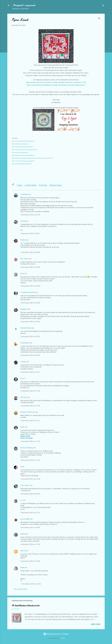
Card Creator (25, 485)
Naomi (23, 551)
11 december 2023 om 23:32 (31, 584)
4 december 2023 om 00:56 (30, 494)
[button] (99, 19)
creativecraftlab (31, 185)
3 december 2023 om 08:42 (30, 267)
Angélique (24, 309)
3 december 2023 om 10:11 (30, 372)
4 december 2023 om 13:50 (30, 544)
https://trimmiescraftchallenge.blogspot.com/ (23, 141)
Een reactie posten (21, 589)
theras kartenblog (27, 448)
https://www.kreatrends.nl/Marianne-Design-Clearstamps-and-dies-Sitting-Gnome (56, 85)
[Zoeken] (103, 6)
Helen (22, 568)
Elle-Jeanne (25, 259)
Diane (22, 427)
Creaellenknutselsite (28, 292)
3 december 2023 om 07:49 (30, 215)
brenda (23, 221)
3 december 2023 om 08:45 (30, 286)
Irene (22, 274)
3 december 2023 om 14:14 (30, 460)
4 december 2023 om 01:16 (30, 513)
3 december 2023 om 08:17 (30, 234)
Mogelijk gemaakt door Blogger (56, 634)
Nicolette (24, 397)
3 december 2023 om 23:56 (30, 479)
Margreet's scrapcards (24, 5)
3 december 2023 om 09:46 (30, 355)
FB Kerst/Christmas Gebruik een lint (25, 606)
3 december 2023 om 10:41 (30, 406)
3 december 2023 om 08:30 (30, 252)
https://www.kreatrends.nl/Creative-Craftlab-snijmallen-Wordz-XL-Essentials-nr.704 (56, 82)
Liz (21, 500)
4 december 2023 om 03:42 (30, 528)
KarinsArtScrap (26, 328)
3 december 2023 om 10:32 (30, 391)
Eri (22, 378)
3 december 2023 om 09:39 (30, 336)
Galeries (63, 638)
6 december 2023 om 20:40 (30, 561)
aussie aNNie (25, 519)
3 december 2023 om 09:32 (30, 322)
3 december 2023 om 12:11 (30, 421)
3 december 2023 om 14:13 (30, 441)
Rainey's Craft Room (28, 412)
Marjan (23, 534)
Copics (20, 185)
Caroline (23, 362)
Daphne (23, 240)
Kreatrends (43, 185)
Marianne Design (56, 185)
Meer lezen (96, 624)
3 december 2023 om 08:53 (30, 303)
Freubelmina (25, 343)
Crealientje (24, 194)
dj (21, 467)
